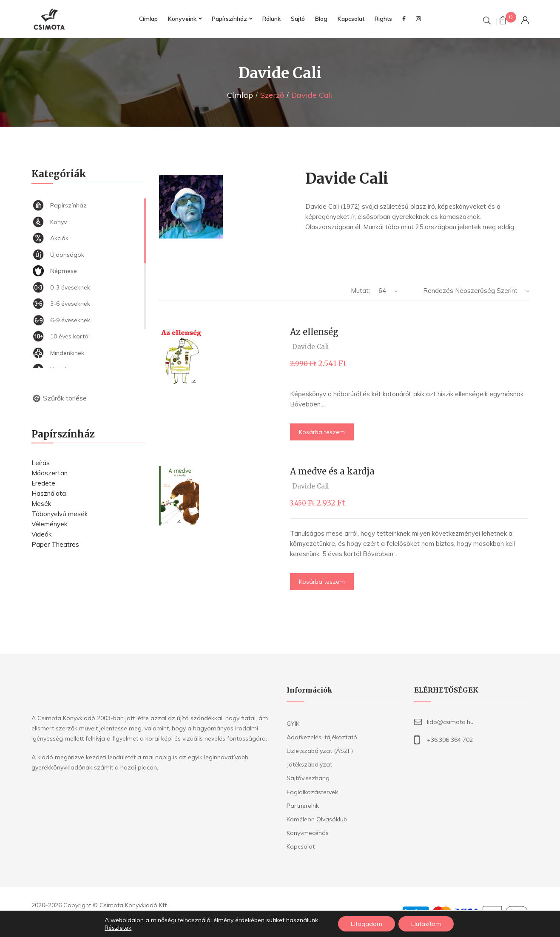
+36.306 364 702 (450, 740)
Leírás (41, 463)
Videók (41, 534)
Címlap (240, 95)
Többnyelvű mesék (60, 514)
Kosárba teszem (322, 432)
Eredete (43, 483)
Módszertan (50, 473)
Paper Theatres (55, 544)
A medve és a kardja (332, 471)
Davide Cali (311, 347)
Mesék (41, 504)
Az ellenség (314, 332)
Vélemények (49, 524)
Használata (49, 493)
